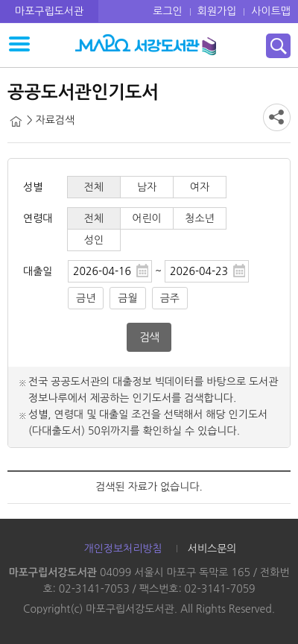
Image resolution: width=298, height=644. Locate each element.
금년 (86, 298)
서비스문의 (212, 549)
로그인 (167, 11)
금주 (170, 298)
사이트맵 (271, 11)
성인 (94, 240)
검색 (149, 337)
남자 (147, 187)
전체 (94, 187)
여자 (200, 187)
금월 (127, 298)
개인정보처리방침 (123, 549)
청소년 (199, 218)
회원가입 (217, 11)
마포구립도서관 (49, 11)
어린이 (146, 218)
